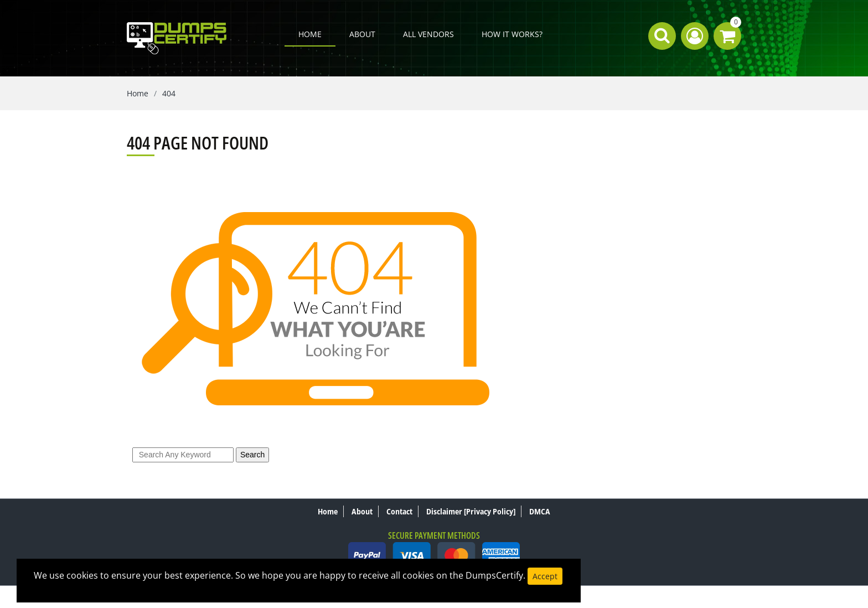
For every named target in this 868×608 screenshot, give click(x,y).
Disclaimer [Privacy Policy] (471, 511)
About (362, 34)
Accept (545, 576)
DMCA (540, 511)
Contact (399, 511)
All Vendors (428, 34)
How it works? (512, 34)
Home (310, 34)
